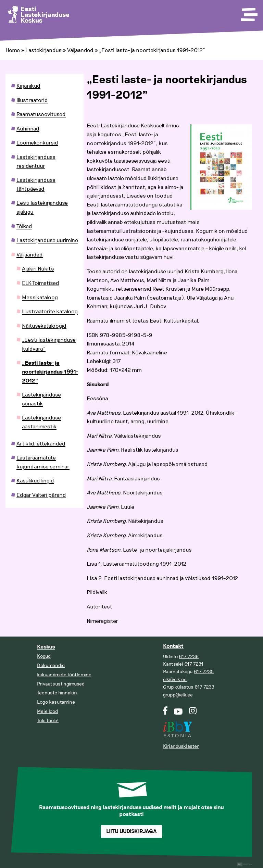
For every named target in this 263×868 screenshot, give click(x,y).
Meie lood (47, 711)
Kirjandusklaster (181, 746)
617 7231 (194, 664)
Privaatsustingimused (61, 684)
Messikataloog (40, 298)
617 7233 (204, 687)
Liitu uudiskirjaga (131, 832)
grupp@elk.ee (178, 695)
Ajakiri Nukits (38, 269)
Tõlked (24, 226)
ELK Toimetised (41, 283)
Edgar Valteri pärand (41, 495)
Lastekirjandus (43, 50)
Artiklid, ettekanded (41, 444)
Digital (244, 864)
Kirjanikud (28, 86)
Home (13, 50)
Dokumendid (51, 665)
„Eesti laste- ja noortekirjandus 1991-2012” (50, 372)
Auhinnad (28, 129)
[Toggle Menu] (249, 12)
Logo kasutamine (56, 702)
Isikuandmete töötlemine (64, 675)
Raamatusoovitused (41, 114)
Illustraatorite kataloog (50, 312)
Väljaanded (80, 50)
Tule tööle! (48, 721)
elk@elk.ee (175, 680)
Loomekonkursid (37, 143)
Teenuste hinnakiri (57, 693)
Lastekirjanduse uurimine (47, 240)
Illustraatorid (32, 100)
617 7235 (204, 672)
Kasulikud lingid (35, 481)
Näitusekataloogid (44, 326)
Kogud (44, 656)
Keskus (46, 647)
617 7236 (189, 657)
